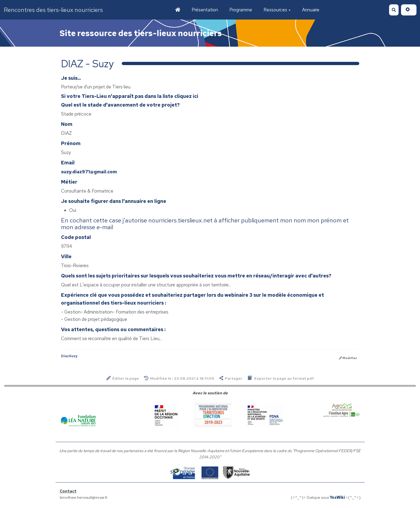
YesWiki (337, 497)
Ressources (277, 10)
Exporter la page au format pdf (281, 378)
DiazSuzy (69, 356)
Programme (241, 10)
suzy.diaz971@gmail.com (89, 172)
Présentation (205, 10)
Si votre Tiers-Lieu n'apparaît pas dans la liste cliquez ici (130, 96)
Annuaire (311, 10)
